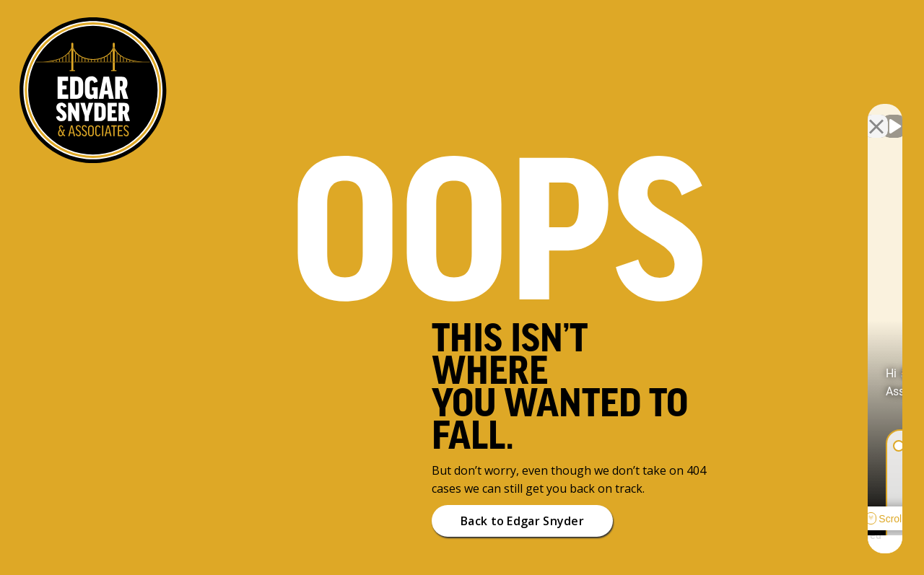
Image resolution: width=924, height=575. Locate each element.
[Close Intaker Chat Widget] (876, 114)
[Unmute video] (668, 114)
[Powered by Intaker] (801, 545)
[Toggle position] (846, 114)
